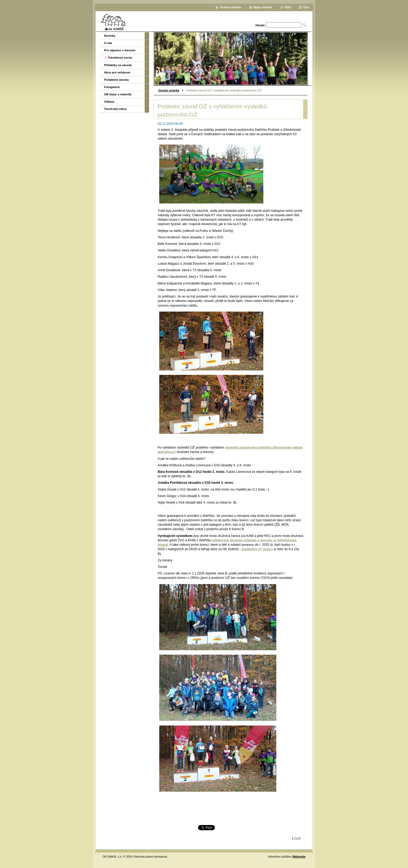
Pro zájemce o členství (120, 50)
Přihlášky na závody (118, 65)
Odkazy (109, 102)
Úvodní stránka (169, 90)
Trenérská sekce (115, 109)
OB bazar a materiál (118, 94)
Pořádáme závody (116, 80)
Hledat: (260, 25)
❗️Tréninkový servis (118, 58)
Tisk (306, 7)
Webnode (299, 857)
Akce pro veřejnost (117, 72)
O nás (108, 43)
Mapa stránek (263, 7)
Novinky (110, 36)
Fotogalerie (112, 87)
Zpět (297, 838)
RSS (288, 7)
